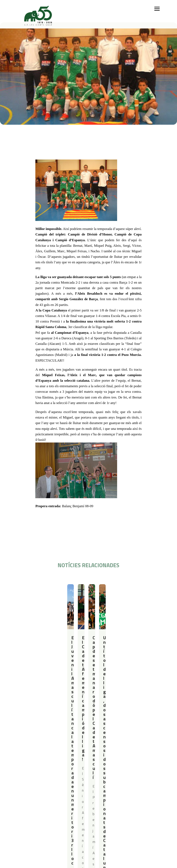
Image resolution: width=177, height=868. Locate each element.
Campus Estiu (77, 745)
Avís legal (45, 780)
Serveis (101, 739)
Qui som (23, 739)
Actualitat (138, 739)
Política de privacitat (53, 775)
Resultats (42, 591)
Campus (74, 739)
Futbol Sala (29, 591)
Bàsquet (43, 755)
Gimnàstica (44, 761)
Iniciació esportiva (49, 745)
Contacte (24, 775)
